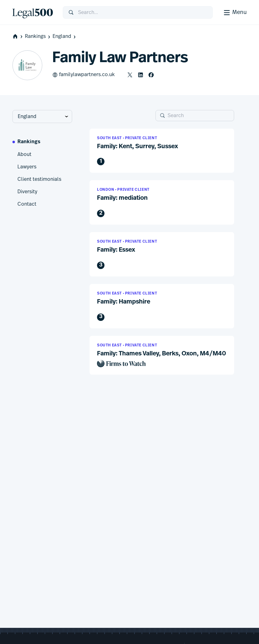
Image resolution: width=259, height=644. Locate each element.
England (65, 37)
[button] (162, 151)
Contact (27, 204)
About (24, 154)
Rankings (38, 37)
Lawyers (27, 167)
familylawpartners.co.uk (83, 75)
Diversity (27, 192)
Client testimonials (39, 179)
